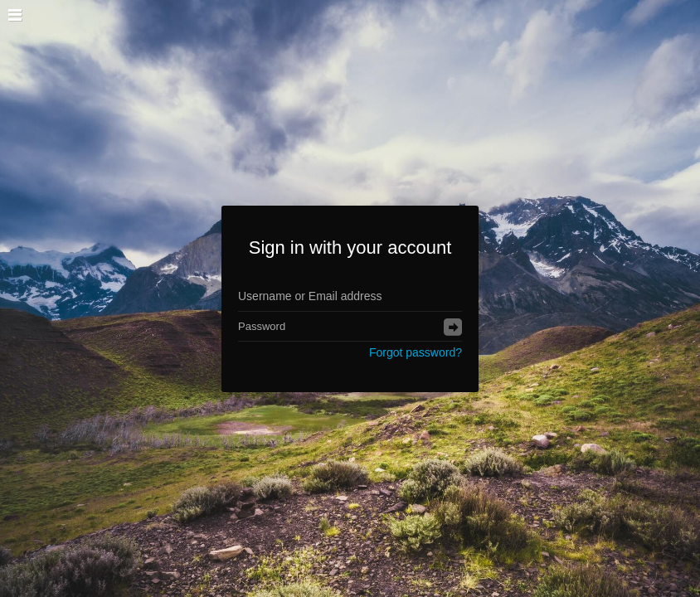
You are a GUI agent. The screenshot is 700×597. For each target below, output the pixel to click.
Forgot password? (416, 352)
